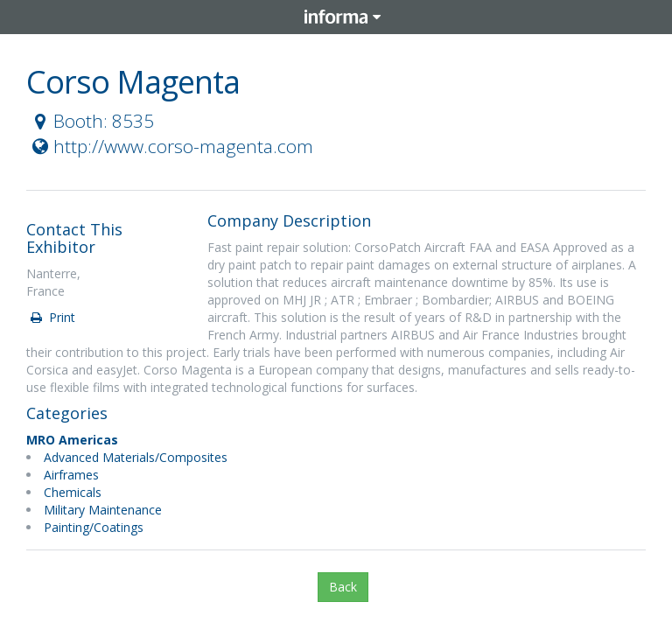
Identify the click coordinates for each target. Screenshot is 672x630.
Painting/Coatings (94, 527)
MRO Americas (72, 440)
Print (52, 317)
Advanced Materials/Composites (136, 457)
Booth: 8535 (91, 121)
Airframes (71, 475)
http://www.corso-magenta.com (171, 146)
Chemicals (73, 492)
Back (343, 587)
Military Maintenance (103, 510)
